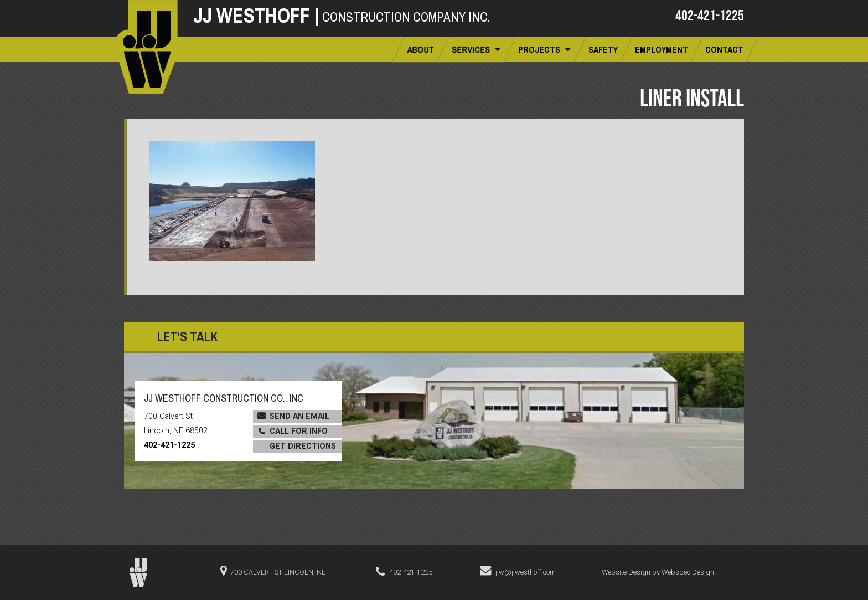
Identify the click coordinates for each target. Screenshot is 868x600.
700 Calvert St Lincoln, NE (278, 572)
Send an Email (299, 416)
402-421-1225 (710, 15)
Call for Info (299, 431)
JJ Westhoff (256, 16)
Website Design (626, 572)
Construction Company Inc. (406, 17)
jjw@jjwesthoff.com (526, 572)
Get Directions (303, 446)
